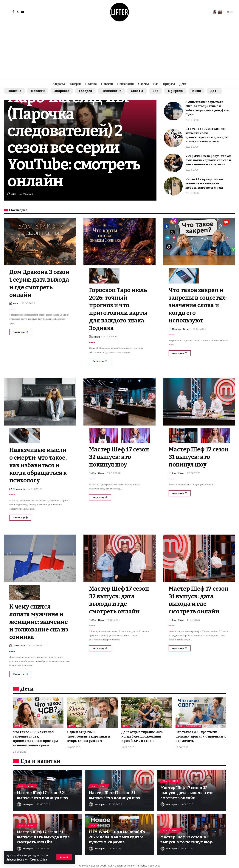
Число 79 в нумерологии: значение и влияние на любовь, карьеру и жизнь (205, 184)
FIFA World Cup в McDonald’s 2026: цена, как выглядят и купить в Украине (117, 834)
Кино (199, 91)
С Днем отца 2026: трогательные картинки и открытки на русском (89, 734)
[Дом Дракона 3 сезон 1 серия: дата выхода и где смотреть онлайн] (20, 332)
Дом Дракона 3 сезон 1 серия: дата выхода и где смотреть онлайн (37, 283)
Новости (38, 91)
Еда (158, 91)
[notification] (215, 12)
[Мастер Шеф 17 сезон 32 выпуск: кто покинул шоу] (100, 497)
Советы (139, 91)
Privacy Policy (15, 859)
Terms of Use (38, 859)
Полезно (15, 91)
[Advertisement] (119, 52)
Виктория (28, 802)
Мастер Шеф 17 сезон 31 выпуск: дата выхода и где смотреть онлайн (44, 834)
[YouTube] (23, 12)
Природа (178, 91)
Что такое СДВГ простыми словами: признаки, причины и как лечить (200, 734)
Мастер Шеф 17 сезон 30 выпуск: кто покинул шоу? (187, 837)
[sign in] (7, 12)
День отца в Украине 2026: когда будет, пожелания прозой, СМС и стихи (143, 734)
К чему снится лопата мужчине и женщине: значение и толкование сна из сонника (40, 620)
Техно (186, 329)
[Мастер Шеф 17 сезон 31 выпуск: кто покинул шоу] (180, 492)
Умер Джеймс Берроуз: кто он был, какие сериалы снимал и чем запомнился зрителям (208, 160)
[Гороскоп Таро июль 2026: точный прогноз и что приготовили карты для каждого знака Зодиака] (100, 360)
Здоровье (63, 91)
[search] (220, 12)
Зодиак (96, 336)
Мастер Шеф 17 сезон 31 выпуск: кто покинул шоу (199, 456)
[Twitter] (18, 12)
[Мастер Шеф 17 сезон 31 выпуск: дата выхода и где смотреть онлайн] (180, 647)
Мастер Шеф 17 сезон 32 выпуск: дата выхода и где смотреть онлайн (187, 790)
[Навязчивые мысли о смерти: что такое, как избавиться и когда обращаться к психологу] (20, 516)
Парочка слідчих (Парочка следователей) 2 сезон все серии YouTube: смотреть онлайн (76, 139)
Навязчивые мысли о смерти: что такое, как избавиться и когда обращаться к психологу (39, 464)
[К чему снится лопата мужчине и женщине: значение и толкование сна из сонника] (20, 672)
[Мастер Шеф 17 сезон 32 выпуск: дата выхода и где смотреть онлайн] (100, 647)
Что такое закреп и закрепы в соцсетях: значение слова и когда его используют (199, 305)
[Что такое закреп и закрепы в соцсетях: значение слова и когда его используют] (180, 353)
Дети (218, 91)
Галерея (87, 91)
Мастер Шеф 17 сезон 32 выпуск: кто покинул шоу (115, 456)
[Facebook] (13, 12)
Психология (113, 91)
